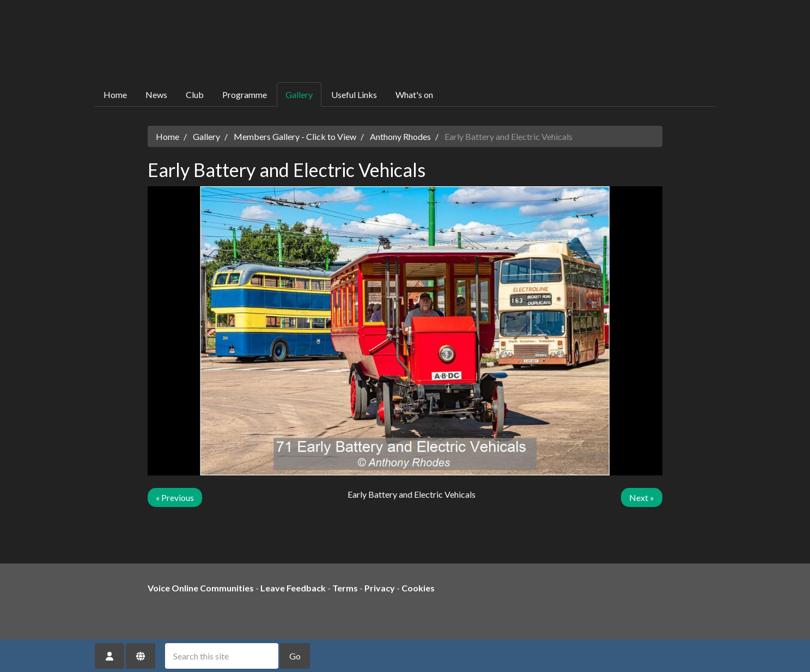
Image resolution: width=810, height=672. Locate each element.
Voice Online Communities (201, 588)
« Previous (175, 497)
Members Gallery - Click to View (295, 136)
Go (295, 656)
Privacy (380, 588)
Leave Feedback (293, 588)
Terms (345, 588)
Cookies (418, 588)
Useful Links (354, 94)
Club (195, 94)
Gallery (299, 94)
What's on (414, 94)
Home (115, 94)
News (156, 94)
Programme (245, 94)
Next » (642, 497)
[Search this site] (222, 656)
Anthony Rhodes (400, 136)
